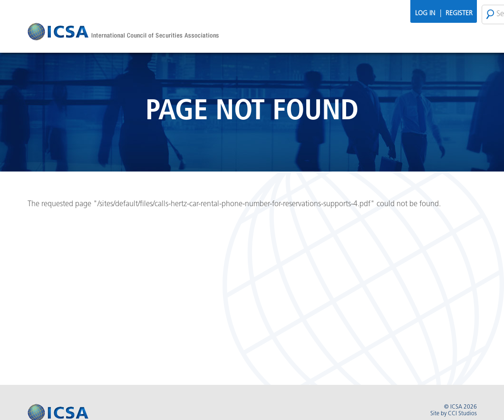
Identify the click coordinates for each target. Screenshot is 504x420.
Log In (425, 14)
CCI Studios (462, 414)
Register (459, 14)
